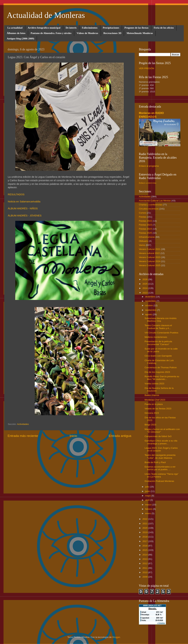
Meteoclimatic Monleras (140, 33)
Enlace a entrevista (148, 183)
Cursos (143, 213)
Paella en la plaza (154, 404)
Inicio (73, 436)
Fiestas (143, 217)
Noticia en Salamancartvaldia (24, 202)
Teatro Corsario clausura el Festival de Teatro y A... (158, 327)
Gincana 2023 (152, 413)
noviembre (151, 301)
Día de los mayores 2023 (157, 372)
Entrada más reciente (23, 436)
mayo (148, 496)
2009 (145, 577)
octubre (149, 305)
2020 (145, 528)
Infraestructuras (147, 237)
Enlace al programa (149, 166)
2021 (145, 524)
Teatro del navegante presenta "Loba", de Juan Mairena (160, 456)
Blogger (116, 637)
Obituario (144, 241)
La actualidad (15, 28)
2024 (145, 288)
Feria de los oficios (164, 28)
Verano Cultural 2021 (150, 249)
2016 (145, 546)
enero (148, 513)
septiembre (151, 310)
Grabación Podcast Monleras (159, 481)
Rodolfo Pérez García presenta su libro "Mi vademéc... (162, 378)
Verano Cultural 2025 (150, 265)
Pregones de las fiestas (137, 28)
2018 (145, 537)
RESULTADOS (16, 194)
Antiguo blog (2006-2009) (20, 39)
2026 (145, 279)
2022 (145, 519)
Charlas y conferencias (150, 205)
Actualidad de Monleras (46, 15)
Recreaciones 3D (112, 33)
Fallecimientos (90, 28)
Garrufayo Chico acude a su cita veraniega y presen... (161, 442)
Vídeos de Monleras (87, 33)
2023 (145, 293)
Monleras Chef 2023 (155, 400)
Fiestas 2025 (145, 233)
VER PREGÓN (147, 68)
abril (148, 500)
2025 (145, 284)
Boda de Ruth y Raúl (155, 462)
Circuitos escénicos (149, 209)
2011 (145, 568)
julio (148, 487)
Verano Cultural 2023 (150, 257)
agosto (149, 314)
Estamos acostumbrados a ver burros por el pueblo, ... (160, 468)
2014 (145, 555)
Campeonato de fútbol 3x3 (158, 436)
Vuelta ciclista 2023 (154, 384)
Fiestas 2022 (145, 221)
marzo (149, 505)
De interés (71, 28)
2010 (145, 572)
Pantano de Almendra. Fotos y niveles (51, 33)
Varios (142, 245)
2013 (145, 559)
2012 (145, 563)
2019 (145, 532)
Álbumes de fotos (16, 33)
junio (148, 491)
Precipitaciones (111, 28)
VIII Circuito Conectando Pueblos (161, 333)
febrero (149, 509)
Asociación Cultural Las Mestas (155, 201)
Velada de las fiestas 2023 (158, 409)
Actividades (23, 424)
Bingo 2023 (150, 425)
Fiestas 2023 (145, 225)
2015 (145, 550)
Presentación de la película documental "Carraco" (158, 343)
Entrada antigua (120, 436)
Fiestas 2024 (145, 229)
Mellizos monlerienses (156, 337)
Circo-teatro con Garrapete (158, 356)
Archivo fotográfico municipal (44, 28)
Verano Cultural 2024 (150, 261)
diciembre (150, 297)
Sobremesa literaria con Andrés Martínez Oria (161, 320)
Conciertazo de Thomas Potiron (161, 367)
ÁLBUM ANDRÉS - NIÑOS (23, 208)
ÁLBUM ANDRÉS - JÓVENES (25, 216)
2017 (145, 541)
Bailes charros (152, 395)
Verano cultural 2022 (149, 253)
